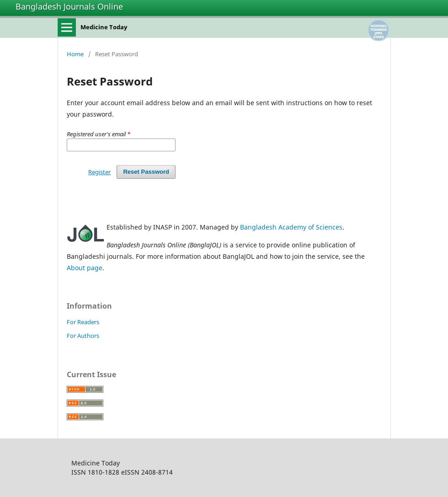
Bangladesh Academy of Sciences (291, 227)
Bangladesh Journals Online (69, 6)
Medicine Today (104, 27)
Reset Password (146, 172)
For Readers (83, 322)
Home (75, 54)
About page (85, 268)
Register (99, 172)
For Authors (83, 336)
